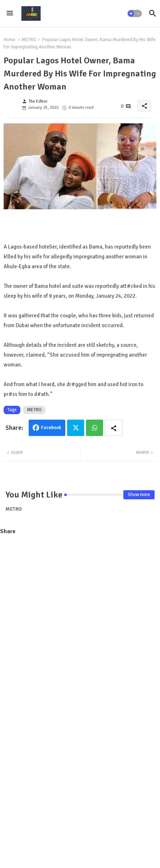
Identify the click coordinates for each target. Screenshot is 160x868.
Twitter (76, 428)
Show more (139, 495)
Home (9, 40)
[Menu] (10, 13)
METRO (29, 40)
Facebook (51, 428)
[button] (135, 13)
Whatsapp (95, 428)
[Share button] (114, 428)
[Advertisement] (80, 623)
